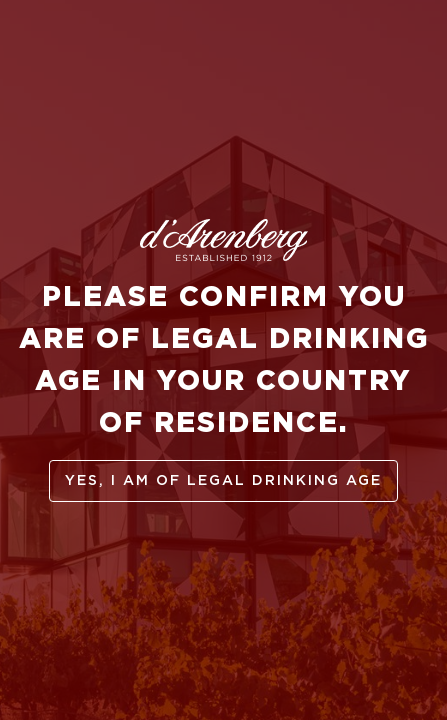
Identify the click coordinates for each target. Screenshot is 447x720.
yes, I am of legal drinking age (223, 481)
